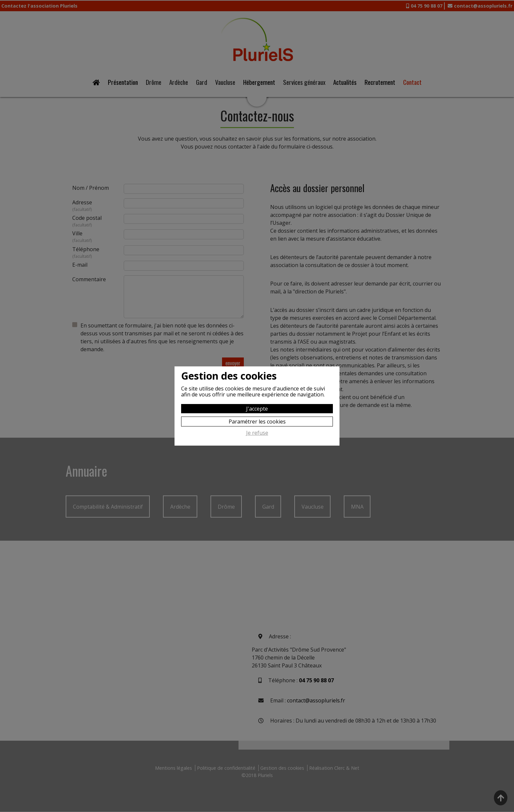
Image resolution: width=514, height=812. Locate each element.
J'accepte (257, 409)
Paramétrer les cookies (257, 422)
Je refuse (257, 433)
